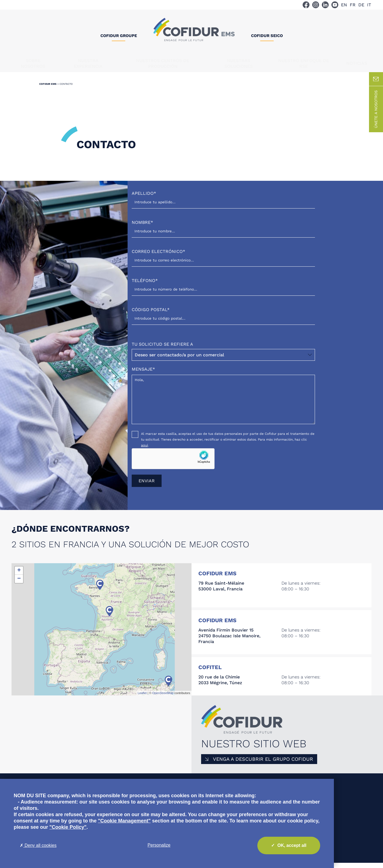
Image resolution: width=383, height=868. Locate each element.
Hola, (223, 405)
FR (353, 5)
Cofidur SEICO (267, 36)
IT (369, 5)
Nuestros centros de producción (163, 63)
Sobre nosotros (33, 63)
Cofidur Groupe (119, 36)
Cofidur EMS (48, 89)
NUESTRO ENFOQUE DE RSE (304, 63)
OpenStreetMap (163, 698)
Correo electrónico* (223, 261)
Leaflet (142, 698)
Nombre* (223, 232)
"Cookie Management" (124, 821)
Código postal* (223, 319)
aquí (144, 450)
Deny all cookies (38, 845)
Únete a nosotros (376, 114)
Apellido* (223, 203)
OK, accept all (289, 846)
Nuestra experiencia (88, 63)
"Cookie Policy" (68, 827)
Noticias (357, 63)
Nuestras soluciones (239, 63)
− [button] (19, 584)
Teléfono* (223, 290)
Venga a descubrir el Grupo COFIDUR (263, 764)
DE (361, 5)
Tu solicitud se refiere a (223, 356)
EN (344, 5)
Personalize (159, 845)
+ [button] (19, 576)
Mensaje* (223, 401)
